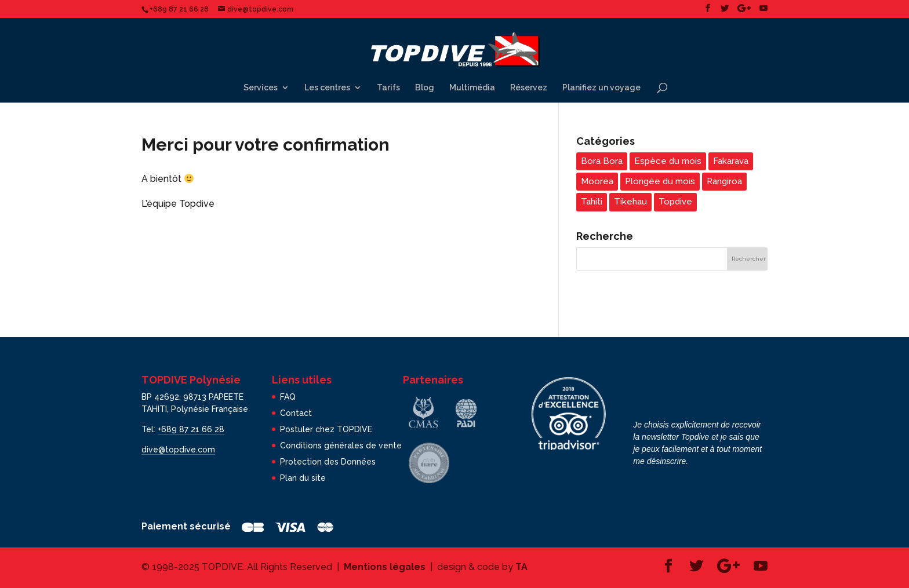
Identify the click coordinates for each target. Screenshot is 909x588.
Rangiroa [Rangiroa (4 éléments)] (724, 181)
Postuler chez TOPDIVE (326, 429)
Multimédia (472, 88)
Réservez (529, 88)
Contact (296, 413)
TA (521, 567)
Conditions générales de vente (341, 445)
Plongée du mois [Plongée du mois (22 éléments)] (660, 181)
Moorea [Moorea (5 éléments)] (597, 181)
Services (261, 88)
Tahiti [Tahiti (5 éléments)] (592, 202)
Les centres (327, 88)
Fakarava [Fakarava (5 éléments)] (731, 161)
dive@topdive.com (178, 450)
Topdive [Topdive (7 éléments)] (675, 202)
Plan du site (303, 478)
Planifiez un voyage (601, 88)
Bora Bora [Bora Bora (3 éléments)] (602, 161)
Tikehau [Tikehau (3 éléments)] (630, 202)
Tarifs (388, 88)
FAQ (288, 397)
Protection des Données (328, 462)
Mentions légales (385, 567)
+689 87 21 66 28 (191, 429)
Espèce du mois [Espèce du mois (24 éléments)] (668, 161)
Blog (425, 88)
